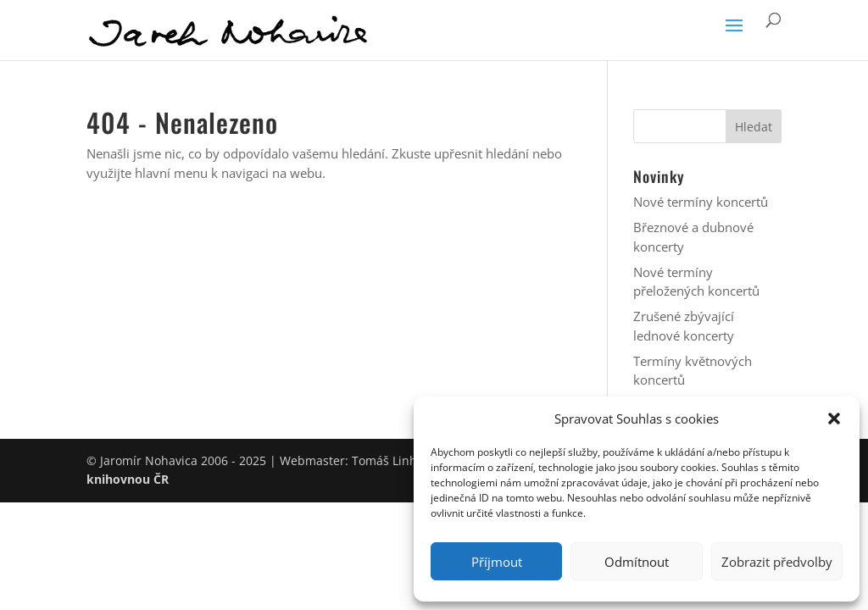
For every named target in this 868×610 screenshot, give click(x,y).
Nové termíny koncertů (701, 202)
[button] (834, 419)
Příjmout (497, 562)
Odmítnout (637, 562)
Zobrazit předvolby (777, 562)
